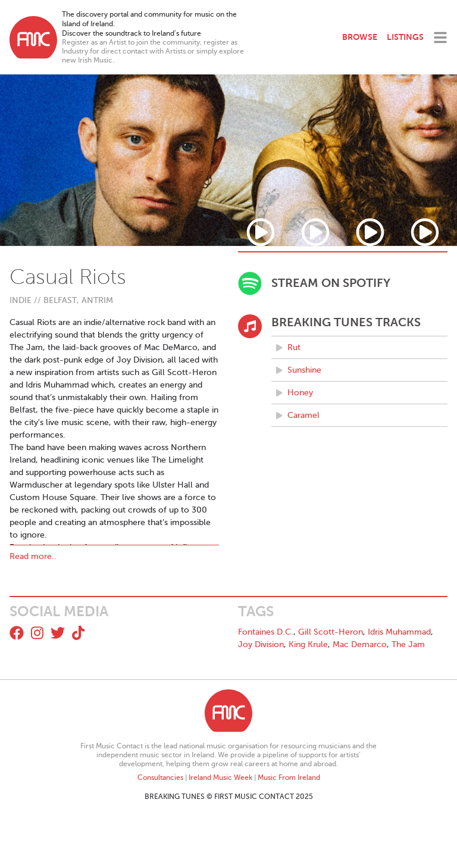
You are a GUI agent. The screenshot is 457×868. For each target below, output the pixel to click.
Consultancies (160, 778)
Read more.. (33, 556)
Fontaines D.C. (266, 632)
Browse (360, 37)
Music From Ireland (289, 778)
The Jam (408, 644)
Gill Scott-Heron (331, 632)
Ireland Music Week (220, 778)
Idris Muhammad (399, 632)
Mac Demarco (360, 644)
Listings (405, 37)
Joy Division (261, 644)
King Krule (308, 644)
